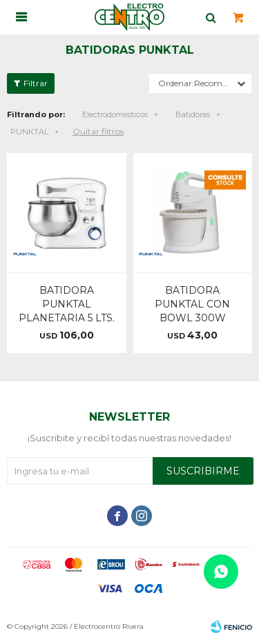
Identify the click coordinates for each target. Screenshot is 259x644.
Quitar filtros (98, 131)
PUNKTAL (29, 132)
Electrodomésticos (115, 114)
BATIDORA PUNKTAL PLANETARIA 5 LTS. (67, 304)
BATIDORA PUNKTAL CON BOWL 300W (192, 304)
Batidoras (193, 114)
